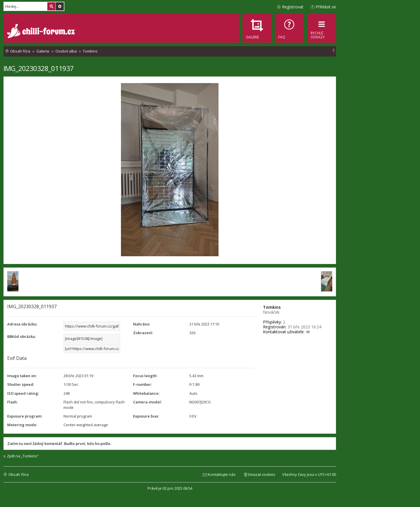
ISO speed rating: (23, 393)
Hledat (51, 6)
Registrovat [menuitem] (293, 7)
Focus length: (145, 376)
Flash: (12, 402)
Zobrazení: (143, 333)
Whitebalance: (146, 393)
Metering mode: (22, 425)
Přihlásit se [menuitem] (326, 7)
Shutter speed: (21, 384)
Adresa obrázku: (22, 324)
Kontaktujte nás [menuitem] (222, 474)
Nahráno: (142, 324)
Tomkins (272, 307)
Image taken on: (22, 376)
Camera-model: (147, 402)
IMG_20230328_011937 (39, 68)
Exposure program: (25, 416)
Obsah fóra (18, 474)
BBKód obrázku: (22, 336)
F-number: (142, 384)
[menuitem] (289, 28)
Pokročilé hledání (60, 6)
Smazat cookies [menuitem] (262, 474)
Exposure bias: (146, 416)
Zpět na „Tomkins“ (23, 456)
